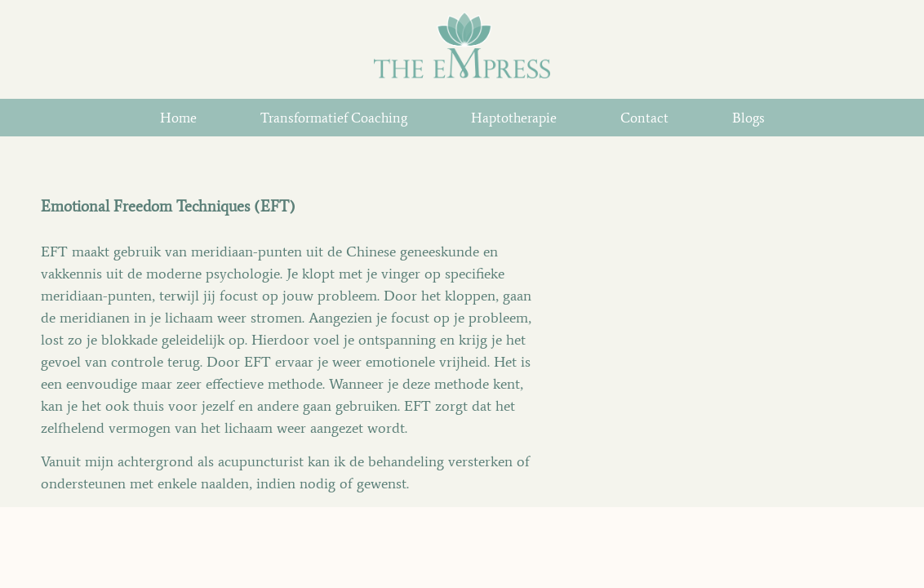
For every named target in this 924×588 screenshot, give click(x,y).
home (178, 118)
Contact (644, 118)
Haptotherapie (514, 118)
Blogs (749, 118)
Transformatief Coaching (334, 118)
